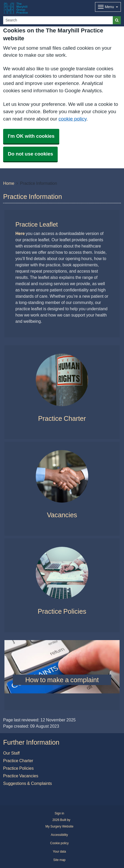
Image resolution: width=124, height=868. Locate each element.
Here (20, 233)
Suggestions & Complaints (28, 783)
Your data (59, 852)
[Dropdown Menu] (108, 7)
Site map (59, 860)
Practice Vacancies (21, 776)
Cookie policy (59, 843)
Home (9, 183)
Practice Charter (18, 761)
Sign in (59, 813)
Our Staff (11, 753)
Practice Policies (18, 768)
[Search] (58, 20)
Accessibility (59, 835)
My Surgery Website (59, 826)
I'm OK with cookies (31, 136)
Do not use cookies (30, 154)
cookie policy (72, 119)
